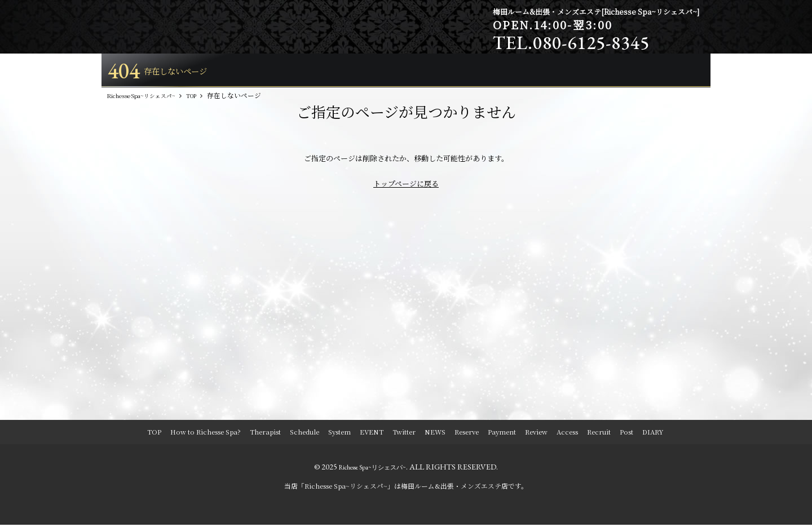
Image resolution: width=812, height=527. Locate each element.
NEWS (435, 434)
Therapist (265, 434)
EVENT (372, 434)
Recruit (599, 434)
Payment (502, 434)
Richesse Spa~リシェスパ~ (372, 469)
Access (567, 434)
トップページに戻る (406, 186)
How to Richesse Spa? (206, 434)
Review (536, 434)
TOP (154, 434)
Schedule (304, 434)
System (339, 434)
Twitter (404, 434)
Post (626, 434)
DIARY (653, 434)
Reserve (467, 434)
